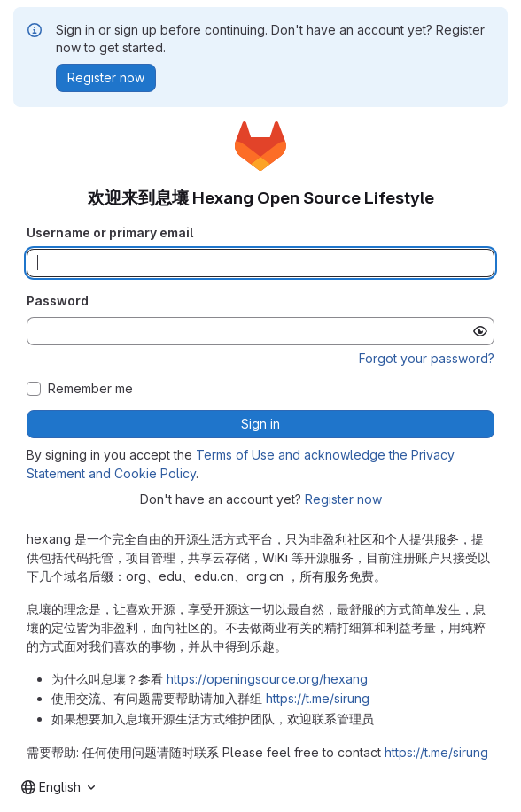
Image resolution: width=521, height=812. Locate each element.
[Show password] (480, 331)
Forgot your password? (427, 358)
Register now (343, 499)
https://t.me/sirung (318, 698)
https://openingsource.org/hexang (267, 679)
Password (58, 301)
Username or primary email (110, 232)
